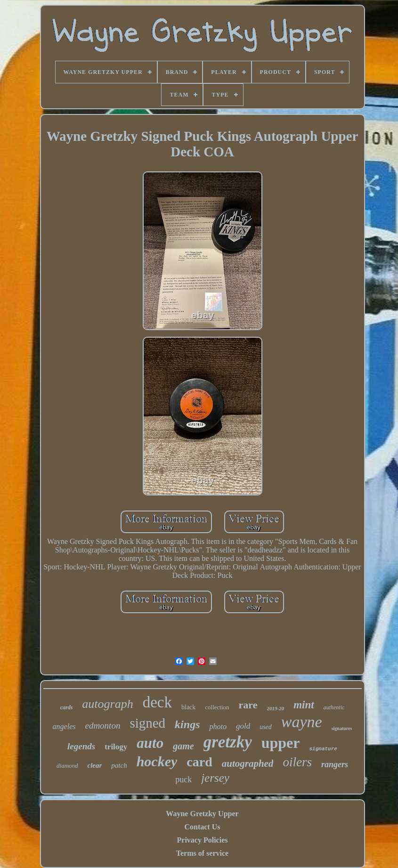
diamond (67, 766)
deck (157, 702)
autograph (107, 704)
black (188, 707)
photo (218, 726)
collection (217, 707)
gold (243, 726)
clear (95, 765)
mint (304, 705)
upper (281, 743)
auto (150, 743)
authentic (334, 707)
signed (147, 723)
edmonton (102, 726)
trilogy (116, 747)
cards (67, 707)
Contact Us (202, 827)
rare (248, 705)
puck (183, 779)
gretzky (228, 742)
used (266, 727)
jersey (215, 778)
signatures (342, 728)
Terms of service (202, 853)
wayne (302, 722)
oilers (297, 762)
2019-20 (276, 708)
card (199, 762)
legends (81, 746)
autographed (248, 763)
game (183, 746)
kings (187, 724)
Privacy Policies (203, 840)
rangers (335, 764)
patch (119, 765)
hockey (157, 761)
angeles (64, 726)
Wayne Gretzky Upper (202, 814)
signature (323, 749)
